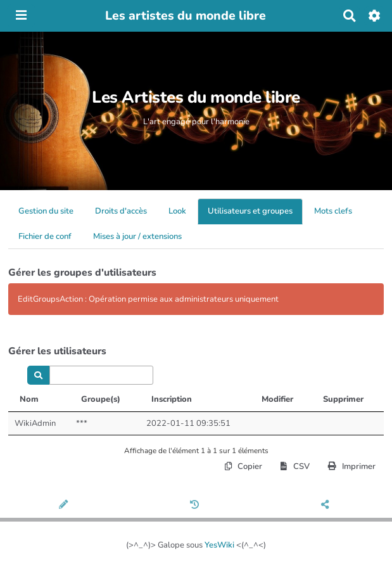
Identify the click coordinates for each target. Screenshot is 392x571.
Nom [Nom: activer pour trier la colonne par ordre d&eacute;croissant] (29, 399)
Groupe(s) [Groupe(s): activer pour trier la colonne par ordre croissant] (101, 399)
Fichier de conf (45, 236)
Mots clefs (333, 211)
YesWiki (219, 545)
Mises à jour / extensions (137, 236)
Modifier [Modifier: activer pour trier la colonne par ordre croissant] (277, 399)
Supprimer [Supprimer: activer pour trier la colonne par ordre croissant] (343, 399)
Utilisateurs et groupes (250, 211)
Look (177, 211)
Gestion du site (46, 211)
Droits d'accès (121, 211)
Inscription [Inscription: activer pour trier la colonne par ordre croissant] (172, 399)
